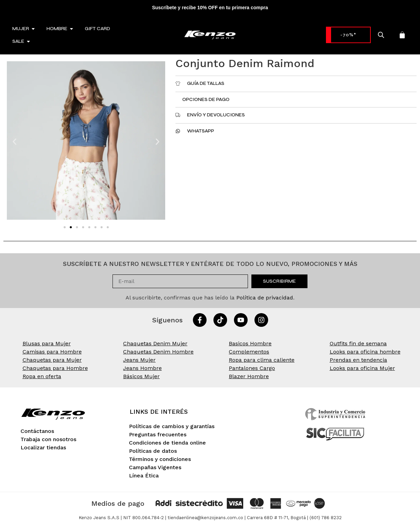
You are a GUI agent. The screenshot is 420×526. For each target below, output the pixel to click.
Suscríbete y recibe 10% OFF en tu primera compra (210, 8)
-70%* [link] (346, 35)
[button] (15, 142)
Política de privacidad (265, 298)
